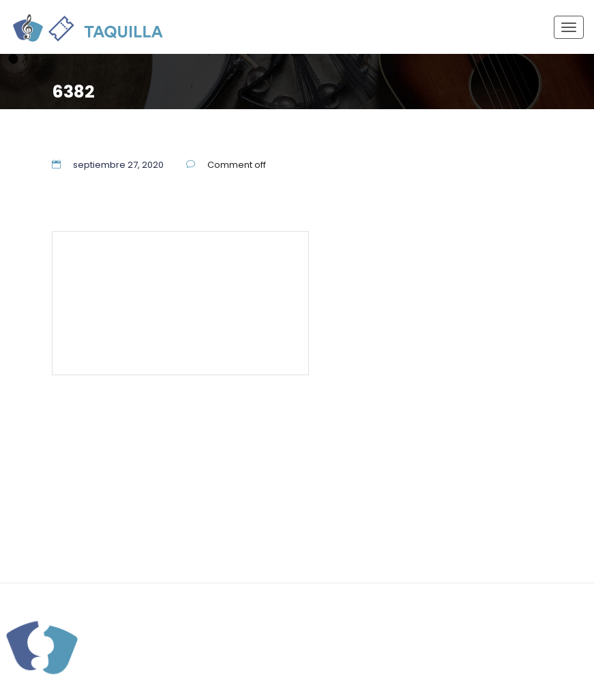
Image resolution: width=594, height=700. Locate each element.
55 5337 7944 (255, 261)
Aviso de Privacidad (242, 323)
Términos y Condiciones (131, 323)
